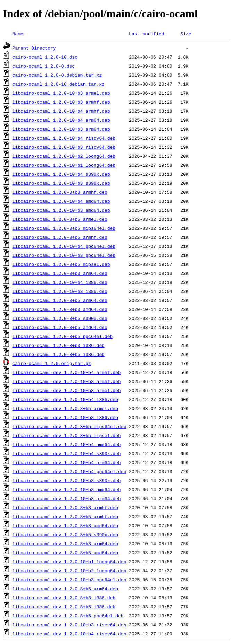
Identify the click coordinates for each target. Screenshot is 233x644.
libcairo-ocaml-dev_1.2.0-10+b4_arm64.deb (67, 462)
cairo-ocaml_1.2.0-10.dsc (45, 57)
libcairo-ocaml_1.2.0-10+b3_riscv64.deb (64, 147)
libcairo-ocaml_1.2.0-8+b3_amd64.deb (60, 309)
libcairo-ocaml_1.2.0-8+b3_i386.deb (59, 345)
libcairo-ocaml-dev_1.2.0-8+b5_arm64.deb (65, 589)
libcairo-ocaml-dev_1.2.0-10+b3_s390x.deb (67, 480)
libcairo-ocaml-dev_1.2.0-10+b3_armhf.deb (67, 381)
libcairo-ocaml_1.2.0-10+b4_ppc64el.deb (64, 246)
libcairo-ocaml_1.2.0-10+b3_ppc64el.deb (64, 255)
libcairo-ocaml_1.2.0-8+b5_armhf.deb (60, 237)
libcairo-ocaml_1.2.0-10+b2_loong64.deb (64, 156)
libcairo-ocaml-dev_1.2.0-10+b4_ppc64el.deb (69, 471)
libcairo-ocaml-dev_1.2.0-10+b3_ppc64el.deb (69, 580)
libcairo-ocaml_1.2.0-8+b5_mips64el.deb (64, 228)
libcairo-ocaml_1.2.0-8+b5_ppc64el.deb (63, 336)
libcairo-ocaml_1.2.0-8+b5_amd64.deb (60, 327)
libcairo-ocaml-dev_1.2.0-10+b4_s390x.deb (67, 453)
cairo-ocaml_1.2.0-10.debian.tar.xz (59, 84)
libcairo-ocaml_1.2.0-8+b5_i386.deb (59, 354)
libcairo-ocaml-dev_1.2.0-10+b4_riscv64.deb (69, 634)
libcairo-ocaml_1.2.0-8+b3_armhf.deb (60, 192)
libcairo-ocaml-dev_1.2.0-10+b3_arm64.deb (67, 498)
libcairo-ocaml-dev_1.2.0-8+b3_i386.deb (64, 598)
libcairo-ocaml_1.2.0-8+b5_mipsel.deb (61, 264)
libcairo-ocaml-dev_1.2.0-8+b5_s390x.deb (65, 534)
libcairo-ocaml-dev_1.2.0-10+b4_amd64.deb (67, 444)
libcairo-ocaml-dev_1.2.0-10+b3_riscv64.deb (69, 625)
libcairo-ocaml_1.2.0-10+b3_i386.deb (60, 291)
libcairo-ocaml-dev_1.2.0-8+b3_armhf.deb (65, 507)
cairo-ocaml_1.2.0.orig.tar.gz (52, 363)
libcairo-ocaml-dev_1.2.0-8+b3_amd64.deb (65, 525)
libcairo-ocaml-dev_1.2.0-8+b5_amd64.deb (65, 552)
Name (18, 34)
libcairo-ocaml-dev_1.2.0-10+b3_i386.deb (65, 417)
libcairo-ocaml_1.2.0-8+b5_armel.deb (60, 219)
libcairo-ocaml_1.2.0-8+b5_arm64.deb (60, 300)
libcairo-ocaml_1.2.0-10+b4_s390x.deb (61, 174)
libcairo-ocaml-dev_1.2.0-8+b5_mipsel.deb (67, 435)
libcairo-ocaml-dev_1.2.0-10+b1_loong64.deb (69, 562)
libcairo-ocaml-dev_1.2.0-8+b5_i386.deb (64, 607)
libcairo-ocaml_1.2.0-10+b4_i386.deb (60, 282)
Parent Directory (34, 48)
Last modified (146, 34)
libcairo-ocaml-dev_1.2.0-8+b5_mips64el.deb (69, 426)
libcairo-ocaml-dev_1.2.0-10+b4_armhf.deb (67, 372)
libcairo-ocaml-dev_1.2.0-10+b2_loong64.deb (69, 571)
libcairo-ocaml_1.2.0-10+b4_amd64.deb (61, 201)
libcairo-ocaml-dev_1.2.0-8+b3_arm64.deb (65, 543)
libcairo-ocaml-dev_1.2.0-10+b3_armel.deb (67, 390)
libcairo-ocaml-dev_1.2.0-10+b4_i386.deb (65, 399)
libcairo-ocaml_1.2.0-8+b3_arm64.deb (60, 273)
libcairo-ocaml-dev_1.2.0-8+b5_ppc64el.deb (68, 616)
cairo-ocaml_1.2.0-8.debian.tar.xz (57, 75)
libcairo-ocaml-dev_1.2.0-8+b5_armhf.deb (65, 516)
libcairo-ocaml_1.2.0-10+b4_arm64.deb (61, 120)
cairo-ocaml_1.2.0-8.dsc (44, 66)
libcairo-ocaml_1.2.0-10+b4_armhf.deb (61, 111)
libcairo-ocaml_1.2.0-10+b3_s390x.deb (61, 183)
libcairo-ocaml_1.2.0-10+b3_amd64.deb (61, 210)
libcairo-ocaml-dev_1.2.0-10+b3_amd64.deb (67, 489)
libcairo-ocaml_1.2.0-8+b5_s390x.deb (60, 318)
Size (186, 34)
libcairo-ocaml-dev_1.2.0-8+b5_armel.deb (65, 408)
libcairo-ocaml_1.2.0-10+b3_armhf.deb (61, 102)
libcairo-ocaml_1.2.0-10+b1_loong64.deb (64, 165)
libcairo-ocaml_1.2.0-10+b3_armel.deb (61, 93)
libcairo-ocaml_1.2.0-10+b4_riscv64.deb (64, 138)
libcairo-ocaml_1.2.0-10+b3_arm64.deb (61, 129)
